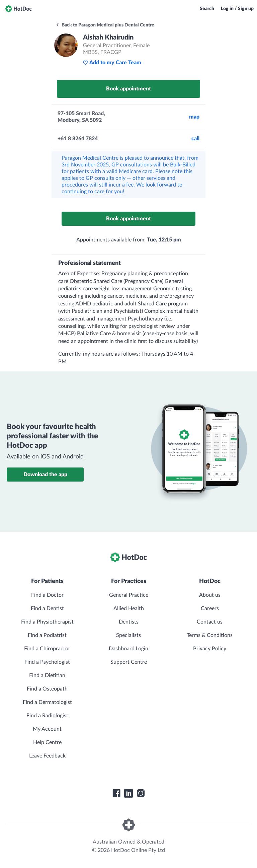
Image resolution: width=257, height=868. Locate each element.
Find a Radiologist (47, 716)
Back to (105, 25)
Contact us (210, 622)
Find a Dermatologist (47, 702)
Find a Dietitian (47, 675)
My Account (47, 729)
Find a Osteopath (47, 689)
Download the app (45, 475)
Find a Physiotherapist (47, 622)
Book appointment (128, 89)
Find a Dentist (47, 608)
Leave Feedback (47, 756)
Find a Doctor (47, 595)
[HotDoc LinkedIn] (128, 793)
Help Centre (47, 742)
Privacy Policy (210, 649)
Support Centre (129, 662)
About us (210, 595)
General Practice (129, 595)
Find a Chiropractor (47, 649)
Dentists (129, 622)
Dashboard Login (128, 649)
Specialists (128, 635)
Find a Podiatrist (47, 635)
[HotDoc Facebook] (116, 793)
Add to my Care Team (112, 63)
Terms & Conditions (210, 635)
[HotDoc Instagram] (141, 793)
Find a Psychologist (47, 662)
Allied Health (129, 608)
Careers (210, 608)
